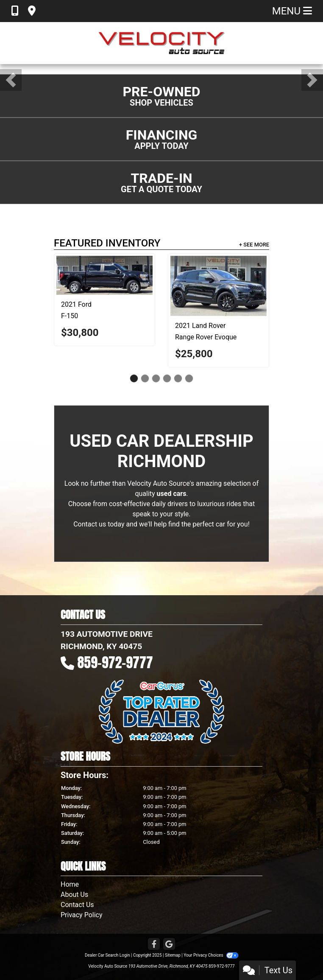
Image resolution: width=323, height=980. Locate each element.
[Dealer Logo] (161, 43)
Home (70, 884)
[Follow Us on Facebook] (154, 945)
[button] (11, 80)
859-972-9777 (115, 662)
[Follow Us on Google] (169, 945)
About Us (74, 895)
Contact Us (77, 905)
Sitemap (173, 955)
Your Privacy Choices (211, 955)
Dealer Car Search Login (107, 955)
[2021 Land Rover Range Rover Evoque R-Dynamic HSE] (219, 286)
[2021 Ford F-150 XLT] (104, 275)
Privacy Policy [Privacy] (82, 915)
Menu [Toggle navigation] (292, 11)
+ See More (254, 245)
